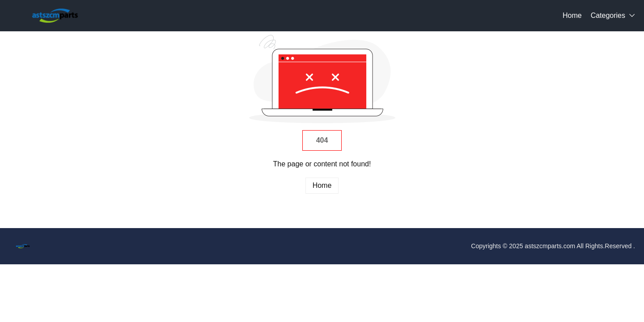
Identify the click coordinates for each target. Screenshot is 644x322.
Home (572, 15)
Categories (608, 15)
